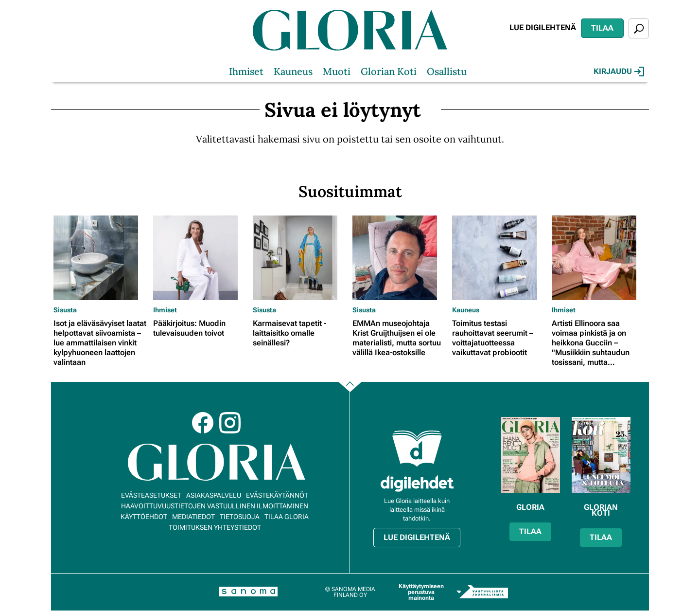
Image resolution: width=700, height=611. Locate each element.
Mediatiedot (193, 517)
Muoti (337, 71)
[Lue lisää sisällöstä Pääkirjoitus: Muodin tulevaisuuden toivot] (201, 258)
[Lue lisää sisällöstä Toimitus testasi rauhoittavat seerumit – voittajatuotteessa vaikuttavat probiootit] (499, 258)
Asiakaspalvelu (214, 495)
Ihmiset (246, 71)
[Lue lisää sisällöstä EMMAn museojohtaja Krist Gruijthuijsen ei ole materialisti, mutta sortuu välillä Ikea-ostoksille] (400, 258)
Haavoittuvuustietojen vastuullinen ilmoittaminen (215, 506)
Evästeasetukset (151, 495)
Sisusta (65, 310)
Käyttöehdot (144, 517)
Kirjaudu (619, 72)
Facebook (203, 423)
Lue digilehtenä (543, 27)
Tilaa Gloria (287, 517)
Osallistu (447, 71)
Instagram (230, 423)
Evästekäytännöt (277, 495)
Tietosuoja (240, 517)
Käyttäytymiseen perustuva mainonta (421, 592)
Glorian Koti (389, 71)
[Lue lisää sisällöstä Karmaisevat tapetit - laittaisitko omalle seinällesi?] (300, 258)
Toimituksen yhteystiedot (215, 527)
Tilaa (602, 28)
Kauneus (293, 71)
